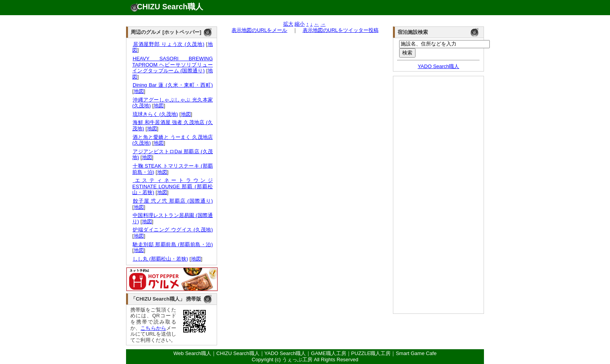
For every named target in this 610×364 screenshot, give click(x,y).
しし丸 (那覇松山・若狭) (160, 259)
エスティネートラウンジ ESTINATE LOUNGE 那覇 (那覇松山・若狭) (173, 186)
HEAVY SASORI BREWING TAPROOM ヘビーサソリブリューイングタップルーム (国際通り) (173, 65)
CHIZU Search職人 (170, 7)
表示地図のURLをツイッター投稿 (341, 30)
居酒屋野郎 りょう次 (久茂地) (168, 44)
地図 (139, 91)
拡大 (288, 24)
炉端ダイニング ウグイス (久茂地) (173, 230)
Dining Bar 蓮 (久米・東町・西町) (173, 85)
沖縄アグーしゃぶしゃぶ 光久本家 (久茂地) (173, 103)
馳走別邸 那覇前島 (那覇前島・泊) (173, 244)
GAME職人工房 (328, 353)
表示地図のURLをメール (259, 30)
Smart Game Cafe (416, 353)
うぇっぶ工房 (297, 360)
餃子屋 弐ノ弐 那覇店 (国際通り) (173, 201)
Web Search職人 (192, 353)
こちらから (153, 328)
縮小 (300, 24)
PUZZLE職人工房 (371, 353)
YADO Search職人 (439, 66)
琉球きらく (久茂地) (155, 114)
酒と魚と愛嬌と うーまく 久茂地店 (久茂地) (173, 140)
